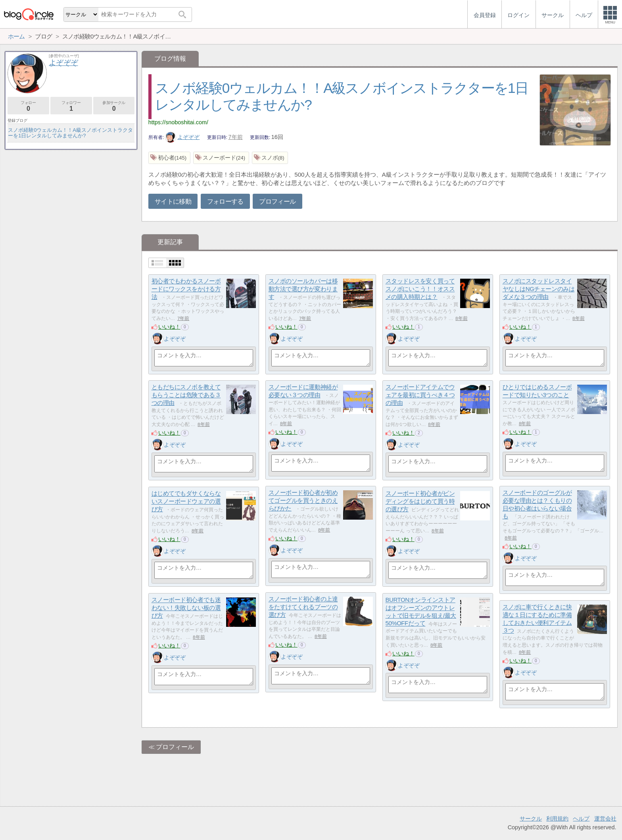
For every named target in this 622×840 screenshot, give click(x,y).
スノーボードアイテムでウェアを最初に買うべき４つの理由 (420, 395)
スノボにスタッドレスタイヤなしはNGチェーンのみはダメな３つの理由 (539, 289)
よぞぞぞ (182, 137)
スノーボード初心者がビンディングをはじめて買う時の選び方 (420, 501)
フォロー (28, 106)
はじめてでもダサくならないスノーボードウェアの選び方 (186, 501)
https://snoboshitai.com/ (178, 122)
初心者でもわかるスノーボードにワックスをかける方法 (186, 289)
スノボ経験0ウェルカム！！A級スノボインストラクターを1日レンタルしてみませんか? (70, 133)
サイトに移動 (173, 201)
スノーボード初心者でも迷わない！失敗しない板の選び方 (186, 608)
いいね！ (169, 327)
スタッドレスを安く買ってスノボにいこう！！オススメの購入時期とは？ (420, 289)
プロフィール (277, 201)
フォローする (225, 201)
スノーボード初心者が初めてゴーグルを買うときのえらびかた (303, 501)
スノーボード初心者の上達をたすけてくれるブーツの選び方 (303, 607)
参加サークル (114, 106)
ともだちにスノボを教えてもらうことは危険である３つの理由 (186, 395)
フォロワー (71, 106)
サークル (531, 819)
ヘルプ (581, 819)
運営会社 (605, 819)
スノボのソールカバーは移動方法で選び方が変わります (303, 289)
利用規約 (557, 819)
